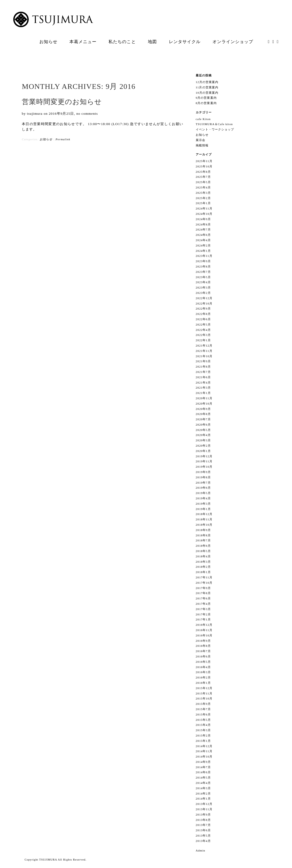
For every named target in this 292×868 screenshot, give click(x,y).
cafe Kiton (203, 119)
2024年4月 (203, 240)
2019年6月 (203, 488)
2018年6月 (203, 546)
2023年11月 (204, 256)
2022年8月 (203, 314)
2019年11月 (204, 461)
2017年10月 (204, 583)
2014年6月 (203, 772)
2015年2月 (203, 735)
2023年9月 (203, 261)
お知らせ (46, 139)
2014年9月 (203, 762)
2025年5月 (203, 182)
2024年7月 (203, 229)
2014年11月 (204, 751)
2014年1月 (203, 799)
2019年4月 (203, 498)
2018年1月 (203, 572)
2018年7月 (203, 540)
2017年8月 (203, 593)
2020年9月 (203, 409)
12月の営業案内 (207, 82)
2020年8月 (203, 414)
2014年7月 (203, 767)
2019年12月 (204, 456)
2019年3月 (203, 504)
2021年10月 (204, 356)
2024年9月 (203, 219)
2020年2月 (203, 446)
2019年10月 (204, 467)
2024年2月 (203, 245)
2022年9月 (203, 308)
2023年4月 (203, 282)
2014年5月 (203, 778)
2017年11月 (204, 577)
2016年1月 (203, 683)
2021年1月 (203, 393)
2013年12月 (204, 804)
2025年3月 (203, 193)
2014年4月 (203, 783)
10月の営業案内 (207, 93)
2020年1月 (203, 451)
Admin (201, 850)
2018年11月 (204, 519)
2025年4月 (203, 187)
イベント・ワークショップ (215, 129)
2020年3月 (203, 440)
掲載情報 (202, 145)
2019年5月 (203, 493)
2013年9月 (203, 814)
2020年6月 (203, 425)
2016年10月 (204, 635)
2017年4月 (203, 604)
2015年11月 (204, 693)
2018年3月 (203, 562)
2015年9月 (203, 704)
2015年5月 (203, 720)
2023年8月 (203, 266)
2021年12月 (204, 345)
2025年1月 (203, 203)
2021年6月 (203, 377)
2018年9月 (203, 530)
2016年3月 (203, 672)
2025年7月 (203, 177)
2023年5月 (203, 277)
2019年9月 (203, 472)
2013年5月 (203, 836)
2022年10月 (204, 303)
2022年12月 (204, 298)
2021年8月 (203, 367)
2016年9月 (203, 641)
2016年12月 (204, 625)
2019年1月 (203, 509)
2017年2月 (203, 614)
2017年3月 (203, 609)
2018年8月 (203, 535)
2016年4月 (203, 667)
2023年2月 (203, 293)
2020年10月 (204, 404)
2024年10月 (204, 214)
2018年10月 (204, 525)
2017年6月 (203, 598)
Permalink (63, 139)
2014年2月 (203, 793)
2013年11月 (204, 809)
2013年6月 (203, 830)
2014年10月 (204, 756)
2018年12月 (204, 514)
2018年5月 (203, 551)
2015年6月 (203, 714)
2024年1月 (203, 251)
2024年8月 (203, 224)
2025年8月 (203, 172)
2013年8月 (203, 820)
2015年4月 (203, 725)
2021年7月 (203, 372)
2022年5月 (203, 324)
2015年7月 (203, 709)
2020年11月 (204, 398)
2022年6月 (203, 319)
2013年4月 (203, 841)
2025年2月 (203, 198)
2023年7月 (203, 272)
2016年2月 (203, 677)
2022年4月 (203, 330)
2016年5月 (203, 662)
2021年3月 (203, 388)
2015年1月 (203, 741)
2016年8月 (203, 646)
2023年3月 (203, 287)
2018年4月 (203, 556)
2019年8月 (203, 477)
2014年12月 (204, 746)
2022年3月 (203, 335)
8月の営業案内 (206, 103)
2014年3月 (203, 788)
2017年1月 (203, 619)
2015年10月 (204, 698)
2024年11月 (204, 208)
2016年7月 (203, 651)
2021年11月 (204, 351)
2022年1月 (203, 340)
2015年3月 (203, 730)
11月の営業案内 (207, 87)
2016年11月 (204, 630)
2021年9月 (203, 361)
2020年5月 (203, 430)
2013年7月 (203, 825)
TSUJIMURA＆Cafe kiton (214, 124)
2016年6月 (203, 656)
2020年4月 (203, 435)
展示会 (201, 140)
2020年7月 (203, 419)
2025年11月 (204, 161)
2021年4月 (203, 382)
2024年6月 (203, 235)
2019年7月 (203, 483)
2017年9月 (203, 588)
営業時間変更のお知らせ (62, 102)
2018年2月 (203, 567)
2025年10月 (204, 166)
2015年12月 (204, 688)
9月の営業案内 (206, 98)
